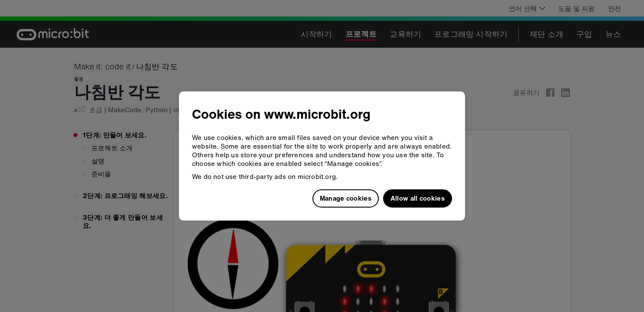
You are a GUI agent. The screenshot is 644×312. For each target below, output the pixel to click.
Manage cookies (346, 198)
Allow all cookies (418, 198)
